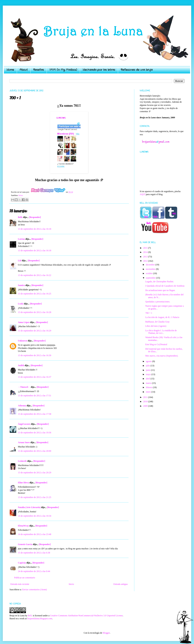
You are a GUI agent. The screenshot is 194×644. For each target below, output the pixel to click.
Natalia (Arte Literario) (29, 507)
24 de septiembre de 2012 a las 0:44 (34, 571)
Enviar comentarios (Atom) (35, 590)
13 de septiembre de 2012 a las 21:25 (35, 497)
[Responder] (35, 217)
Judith (21, 365)
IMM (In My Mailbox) (63, 70)
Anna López (24, 322)
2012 (146, 261)
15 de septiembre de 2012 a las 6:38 (34, 553)
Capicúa (22, 563)
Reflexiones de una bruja (137, 70)
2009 (146, 406)
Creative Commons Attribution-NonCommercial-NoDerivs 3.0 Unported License (86, 616)
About (24, 70)
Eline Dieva (23, 483)
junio (148, 370)
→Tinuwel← (24, 387)
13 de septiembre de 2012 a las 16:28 (35, 312)
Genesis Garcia (25, 544)
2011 (146, 397)
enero (149, 392)
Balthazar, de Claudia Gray (157, 322)
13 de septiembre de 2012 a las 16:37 (35, 377)
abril (148, 379)
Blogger (106, 633)
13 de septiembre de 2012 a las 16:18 (35, 229)
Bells (20, 217)
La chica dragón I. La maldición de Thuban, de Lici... (161, 332)
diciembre (151, 265)
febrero (149, 387)
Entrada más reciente (20, 584)
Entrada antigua (121, 584)
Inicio (71, 584)
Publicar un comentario (25, 578)
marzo (149, 383)
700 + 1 (149, 313)
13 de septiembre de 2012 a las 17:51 (35, 396)
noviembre (151, 269)
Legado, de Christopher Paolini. (160, 282)
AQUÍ (143, 194)
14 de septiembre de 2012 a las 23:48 (35, 534)
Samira (21, 285)
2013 (146, 257)
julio (148, 366)
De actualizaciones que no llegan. (160, 290)
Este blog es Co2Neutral (156, 344)
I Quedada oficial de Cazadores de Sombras (165, 286)
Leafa (21, 304)
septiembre (151, 278)
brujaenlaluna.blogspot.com (40, 619)
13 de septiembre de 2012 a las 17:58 (35, 414)
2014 (146, 252)
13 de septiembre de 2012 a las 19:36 (35, 433)
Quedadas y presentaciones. (158, 302)
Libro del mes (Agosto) (156, 326)
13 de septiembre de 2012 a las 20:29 (35, 473)
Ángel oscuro (24, 424)
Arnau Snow (24, 442)
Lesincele (22, 461)
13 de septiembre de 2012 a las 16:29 (35, 331)
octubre (150, 273)
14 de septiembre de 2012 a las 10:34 (35, 516)
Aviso (21, 195)
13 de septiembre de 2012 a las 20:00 (35, 451)
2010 (146, 402)
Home (10, 70)
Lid (20, 261)
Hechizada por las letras (99, 70)
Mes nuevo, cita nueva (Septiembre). (162, 356)
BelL (30, 616)
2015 (146, 248)
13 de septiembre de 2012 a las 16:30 (35, 355)
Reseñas (39, 70)
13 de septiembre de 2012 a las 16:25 (35, 294)
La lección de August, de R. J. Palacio (162, 317)
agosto (149, 361)
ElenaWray (23, 526)
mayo (149, 374)
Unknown (23, 341)
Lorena (21, 239)
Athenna (22, 406)
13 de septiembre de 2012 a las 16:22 (35, 275)
